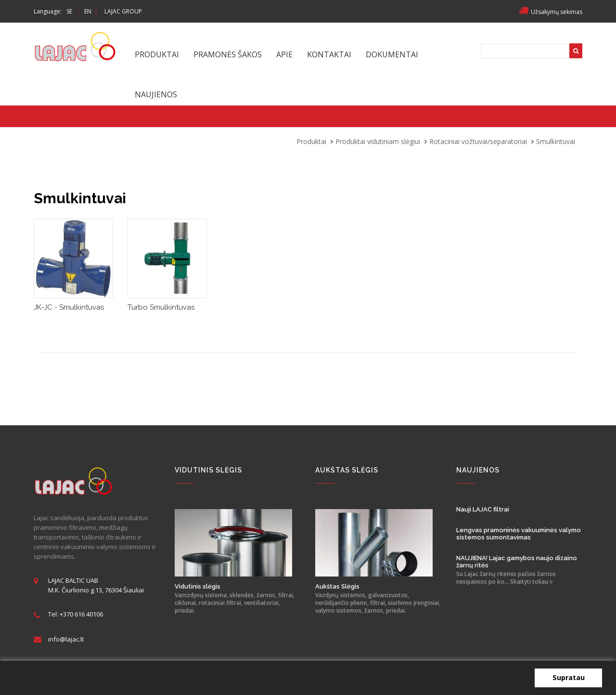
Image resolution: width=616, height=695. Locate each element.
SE (69, 11)
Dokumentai (392, 54)
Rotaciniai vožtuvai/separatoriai (478, 141)
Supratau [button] (569, 677)
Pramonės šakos (228, 54)
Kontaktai (329, 54)
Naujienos (156, 94)
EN (88, 11)
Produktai (157, 54)
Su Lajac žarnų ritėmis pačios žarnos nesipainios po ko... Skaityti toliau (506, 578)
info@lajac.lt (66, 639)
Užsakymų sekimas (551, 12)
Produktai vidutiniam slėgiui (378, 141)
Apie (284, 54)
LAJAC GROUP (123, 11)
